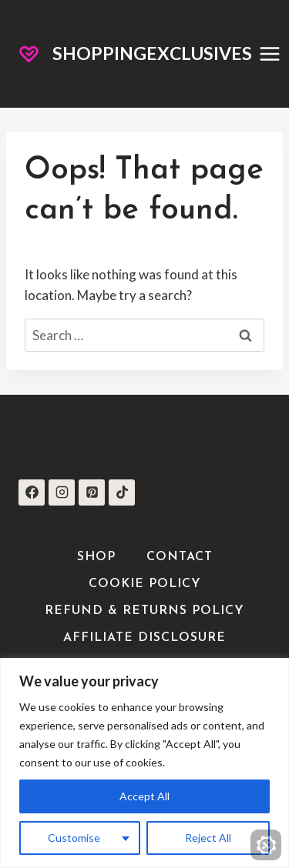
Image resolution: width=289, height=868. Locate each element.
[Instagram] (62, 492)
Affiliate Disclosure (144, 638)
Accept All (144, 796)
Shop (96, 557)
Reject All (208, 838)
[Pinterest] (92, 492)
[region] (144, 763)
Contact (180, 557)
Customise (74, 838)
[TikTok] (122, 492)
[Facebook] (32, 492)
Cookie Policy (145, 584)
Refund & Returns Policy (144, 611)
